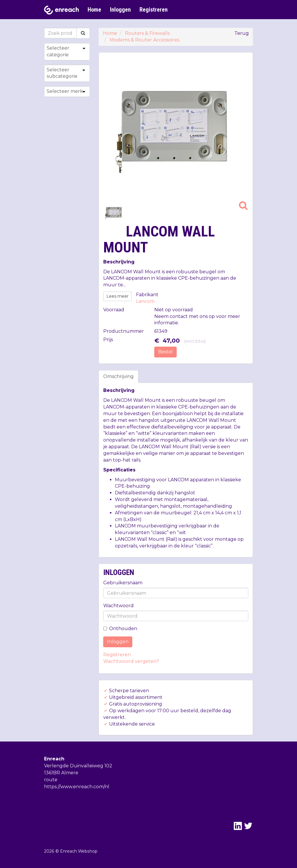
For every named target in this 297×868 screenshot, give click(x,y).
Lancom (145, 301)
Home (94, 10)
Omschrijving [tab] (118, 376)
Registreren (154, 10)
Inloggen (120, 10)
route (51, 780)
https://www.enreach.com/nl (77, 787)
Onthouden (120, 629)
